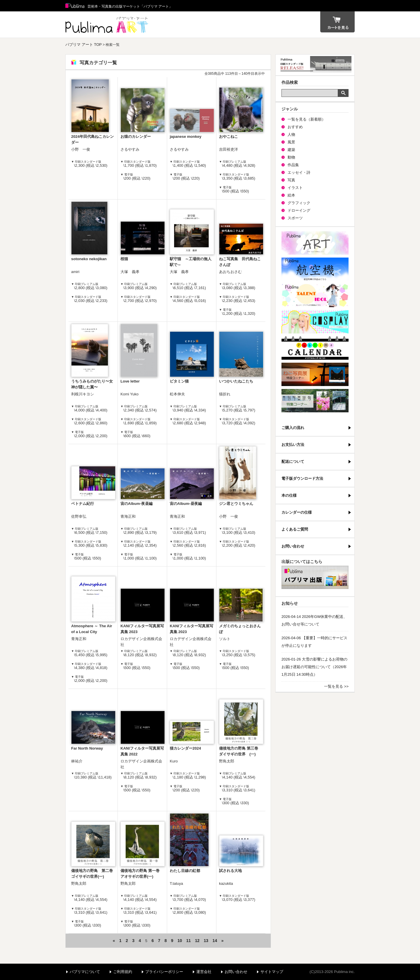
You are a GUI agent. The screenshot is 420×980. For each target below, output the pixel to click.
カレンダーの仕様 (297, 512)
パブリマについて (85, 972)
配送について (293, 462)
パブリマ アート (108, 25)
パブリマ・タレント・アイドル (315, 296)
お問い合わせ (293, 546)
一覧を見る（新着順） (307, 119)
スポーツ (295, 218)
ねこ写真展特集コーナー (315, 374)
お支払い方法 (293, 445)
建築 (291, 150)
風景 (291, 142)
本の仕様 (289, 495)
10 (180, 941)
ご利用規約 (123, 972)
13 (206, 941)
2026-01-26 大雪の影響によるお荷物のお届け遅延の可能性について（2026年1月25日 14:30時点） (314, 667)
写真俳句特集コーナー (315, 401)
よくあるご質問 (295, 529)
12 (197, 941)
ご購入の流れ (293, 428)
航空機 (315, 269)
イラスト (295, 188)
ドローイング (299, 210)
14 (215, 941)
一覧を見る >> (336, 686)
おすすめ (295, 127)
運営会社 (204, 972)
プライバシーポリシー (164, 972)
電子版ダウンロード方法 (302, 478)
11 (189, 941)
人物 (291, 134)
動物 (291, 157)
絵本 (291, 195)
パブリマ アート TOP (84, 45)
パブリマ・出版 (315, 577)
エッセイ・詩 (299, 172)
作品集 (293, 165)
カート (337, 22)
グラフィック (299, 203)
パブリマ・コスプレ (315, 322)
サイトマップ (272, 972)
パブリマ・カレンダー (315, 348)
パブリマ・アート (315, 243)
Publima (75, 6)
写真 (291, 180)
